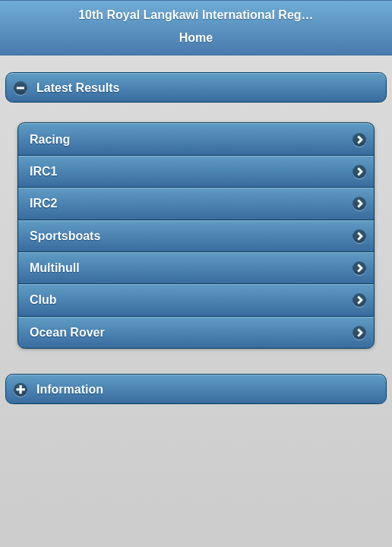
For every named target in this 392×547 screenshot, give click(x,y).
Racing (50, 139)
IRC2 (43, 203)
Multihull (55, 268)
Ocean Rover (67, 332)
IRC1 (43, 171)
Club (43, 300)
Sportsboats (65, 236)
